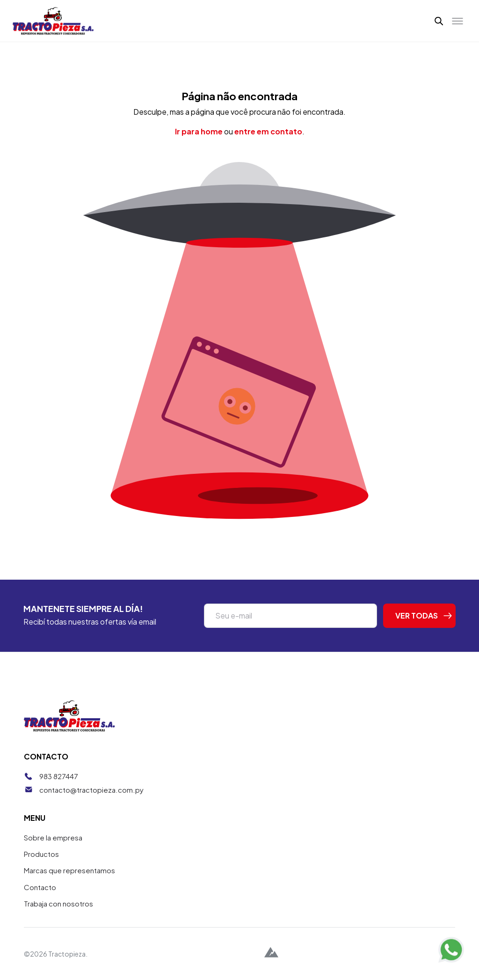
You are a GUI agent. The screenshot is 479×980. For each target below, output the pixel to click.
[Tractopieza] (53, 21)
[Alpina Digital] (271, 954)
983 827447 (59, 776)
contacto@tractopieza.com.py (91, 790)
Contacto (40, 887)
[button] (439, 21)
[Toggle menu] (457, 21)
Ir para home (199, 131)
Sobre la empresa (53, 837)
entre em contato (268, 131)
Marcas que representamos (69, 870)
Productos (41, 854)
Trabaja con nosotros (58, 903)
